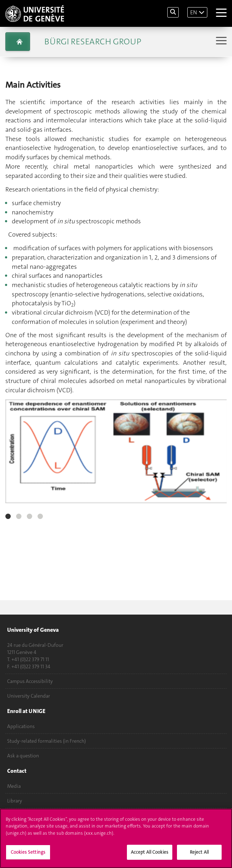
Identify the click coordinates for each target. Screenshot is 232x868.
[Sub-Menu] (220, 41)
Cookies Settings (28, 856)
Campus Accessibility (30, 681)
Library (15, 801)
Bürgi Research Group (93, 42)
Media (14, 786)
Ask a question (23, 756)
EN (194, 12)
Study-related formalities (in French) (46, 741)
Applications (21, 726)
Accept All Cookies (150, 856)
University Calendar (29, 696)
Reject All (199, 856)
